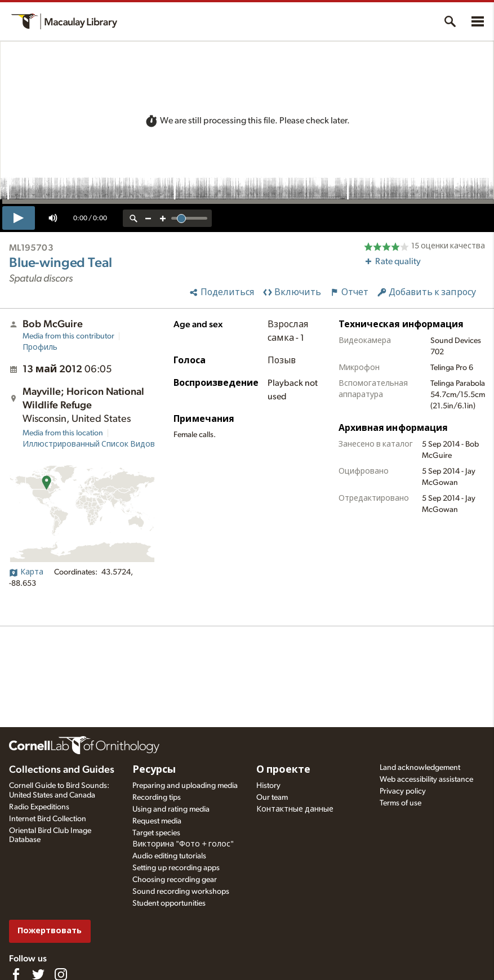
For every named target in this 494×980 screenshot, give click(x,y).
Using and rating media (171, 809)
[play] (19, 218)
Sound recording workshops (181, 892)
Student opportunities (169, 903)
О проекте (283, 770)
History (268, 786)
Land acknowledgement (420, 768)
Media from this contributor (68, 336)
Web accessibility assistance (426, 779)
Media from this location (63, 433)
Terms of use (400, 803)
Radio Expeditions (39, 807)
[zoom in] (163, 218)
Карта (26, 572)
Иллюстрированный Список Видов (89, 444)
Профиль (40, 348)
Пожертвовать (50, 931)
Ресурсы (154, 770)
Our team (272, 798)
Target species (156, 833)
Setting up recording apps (176, 868)
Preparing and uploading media (185, 786)
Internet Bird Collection (48, 819)
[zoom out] (148, 218)
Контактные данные (295, 809)
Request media (157, 821)
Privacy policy (403, 791)
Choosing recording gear (175, 880)
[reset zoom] (133, 218)
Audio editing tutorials (169, 856)
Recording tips (157, 798)
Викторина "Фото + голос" (183, 844)
